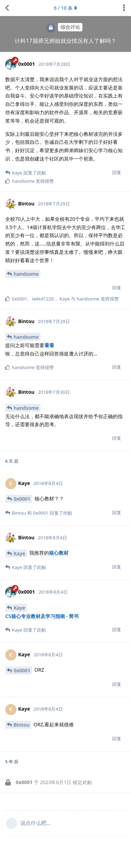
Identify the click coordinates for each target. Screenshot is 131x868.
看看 (49, 345)
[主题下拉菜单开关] (124, 8)
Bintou (21, 725)
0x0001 (22, 499)
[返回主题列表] (7, 8)
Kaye (19, 553)
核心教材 (59, 553)
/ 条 (65, 8)
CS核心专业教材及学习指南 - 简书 (42, 616)
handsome (26, 274)
